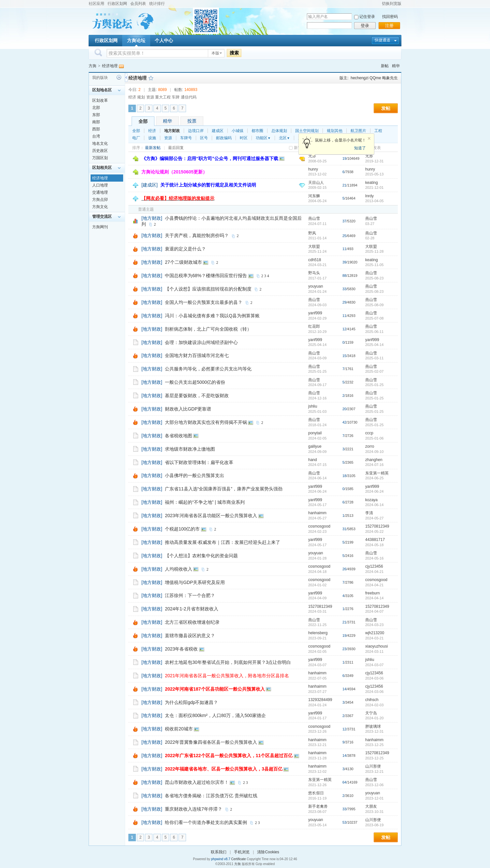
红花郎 (314, 326)
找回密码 (390, 17)
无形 (369, 156)
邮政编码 (224, 138)
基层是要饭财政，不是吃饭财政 (197, 396)
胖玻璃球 (373, 726)
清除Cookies (268, 852)
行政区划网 (117, 4)
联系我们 (219, 852)
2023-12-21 (374, 771)
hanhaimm (317, 513)
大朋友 (371, 806)
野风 (312, 233)
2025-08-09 (374, 305)
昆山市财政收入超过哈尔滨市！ (197, 782)
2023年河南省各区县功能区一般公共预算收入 (211, 516)
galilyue (315, 446)
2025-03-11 (374, 358)
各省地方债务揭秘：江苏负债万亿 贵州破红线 (211, 796)
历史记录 (119, 77)
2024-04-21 (374, 572)
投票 (192, 121)
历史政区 (100, 151)
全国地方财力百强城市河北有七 (197, 355)
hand (313, 460)
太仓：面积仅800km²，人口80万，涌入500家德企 (215, 715)
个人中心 (164, 40)
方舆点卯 (100, 200)
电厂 (136, 138)
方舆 (93, 66)
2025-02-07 (374, 371)
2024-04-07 (374, 611)
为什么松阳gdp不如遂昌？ (191, 702)
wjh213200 (375, 633)
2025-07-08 (374, 318)
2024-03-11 (374, 651)
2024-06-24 (374, 491)
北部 (96, 108)
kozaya (371, 500)
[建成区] (150, 185)
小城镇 (238, 131)
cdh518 (315, 260)
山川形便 (373, 766)
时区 (244, 138)
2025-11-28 (374, 251)
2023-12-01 (374, 798)
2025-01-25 (374, 385)
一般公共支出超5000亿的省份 (195, 382)
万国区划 (100, 158)
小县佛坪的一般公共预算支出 (195, 475)
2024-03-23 (374, 625)
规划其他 (335, 131)
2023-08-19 (374, 825)
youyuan (316, 286)
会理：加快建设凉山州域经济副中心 (201, 342)
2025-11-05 (374, 265)
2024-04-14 (374, 598)
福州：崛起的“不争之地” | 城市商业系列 (205, 502)
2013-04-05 (374, 201)
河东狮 (314, 196)
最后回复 (176, 148)
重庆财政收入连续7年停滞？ (194, 809)
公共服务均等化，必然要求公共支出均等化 (208, 369)
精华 (396, 66)
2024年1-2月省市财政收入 (191, 609)
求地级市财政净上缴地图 (190, 449)
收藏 (151, 78)
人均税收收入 (179, 569)
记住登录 (367, 17)
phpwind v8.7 (221, 859)
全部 (143, 121)
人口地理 (100, 185)
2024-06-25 (374, 478)
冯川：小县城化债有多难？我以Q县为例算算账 (212, 316)
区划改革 (100, 100)
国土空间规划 (307, 131)
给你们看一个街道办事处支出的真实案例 (206, 822)
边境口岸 (196, 131)
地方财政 (172, 131)
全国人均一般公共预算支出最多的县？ (204, 302)
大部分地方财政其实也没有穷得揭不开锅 (206, 422)
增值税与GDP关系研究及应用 (195, 582)
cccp (369, 433)
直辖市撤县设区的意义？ (190, 636)
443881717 (375, 540)
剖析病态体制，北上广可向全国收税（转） (208, 329)
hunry (313, 169)
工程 (378, 131)
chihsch (372, 700)
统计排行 (157, 4)
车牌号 (186, 138)
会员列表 (138, 4)
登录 (365, 26)
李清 (369, 513)
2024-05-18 (374, 545)
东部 (96, 115)
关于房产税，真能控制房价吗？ (197, 235)
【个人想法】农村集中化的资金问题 (201, 556)
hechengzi (360, 78)
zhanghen (374, 460)
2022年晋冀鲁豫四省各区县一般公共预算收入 (211, 742)
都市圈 (257, 131)
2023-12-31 (374, 731)
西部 (96, 129)
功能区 (263, 138)
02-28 (370, 238)
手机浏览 (242, 852)
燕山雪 (314, 218)
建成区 (218, 131)
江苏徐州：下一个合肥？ (190, 595)
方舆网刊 (100, 227)
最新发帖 (153, 148)
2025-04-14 (374, 345)
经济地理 (110, 66)
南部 (96, 122)
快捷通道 (382, 40)
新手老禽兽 (318, 806)
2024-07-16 (374, 465)
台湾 (96, 136)
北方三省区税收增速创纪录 (192, 622)
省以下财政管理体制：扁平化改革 (199, 462)
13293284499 (320, 700)
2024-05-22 (374, 531)
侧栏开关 (126, 77)
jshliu (313, 406)
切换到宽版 (392, 4)
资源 (168, 138)
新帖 (385, 66)
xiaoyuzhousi (376, 646)
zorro (370, 446)
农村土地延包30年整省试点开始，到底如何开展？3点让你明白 (228, 662)
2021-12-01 (374, 187)
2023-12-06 (374, 785)
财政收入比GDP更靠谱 (188, 409)
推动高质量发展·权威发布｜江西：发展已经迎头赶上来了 (223, 542)
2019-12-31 (374, 161)
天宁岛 (371, 713)
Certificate (238, 859)
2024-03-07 (374, 665)
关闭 (369, 139)
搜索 (234, 53)
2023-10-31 (374, 812)
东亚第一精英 (377, 473)
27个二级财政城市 (183, 262)
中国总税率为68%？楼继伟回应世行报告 (206, 276)
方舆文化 (100, 207)
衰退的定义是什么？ (185, 249)
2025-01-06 (374, 438)
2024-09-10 (374, 452)
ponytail (315, 433)
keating (372, 183)
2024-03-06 (374, 678)
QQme (375, 78)
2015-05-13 (374, 174)
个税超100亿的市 (182, 529)
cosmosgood (319, 526)
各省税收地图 (179, 436)
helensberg (318, 633)
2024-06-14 (374, 505)
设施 (152, 138)
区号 (204, 138)
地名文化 (100, 143)
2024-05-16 (374, 558)
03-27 (370, 224)
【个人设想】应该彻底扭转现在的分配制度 (208, 289)
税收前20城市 (179, 729)
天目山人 (316, 183)
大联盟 (314, 247)
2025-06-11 (374, 332)
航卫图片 (358, 131)
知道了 (360, 148)
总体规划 (279, 131)
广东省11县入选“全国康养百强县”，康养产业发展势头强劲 (224, 489)
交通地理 (100, 192)
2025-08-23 (374, 278)
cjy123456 (374, 566)
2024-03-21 (374, 638)
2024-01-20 (374, 718)
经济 (152, 131)
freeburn (373, 593)
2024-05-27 (374, 518)
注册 (389, 26)
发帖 (386, 108)
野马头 (314, 273)
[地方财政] (152, 218)
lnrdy (369, 196)
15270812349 (377, 526)
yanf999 (315, 313)
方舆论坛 (136, 40)
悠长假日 (316, 793)
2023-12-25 (374, 745)
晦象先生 (390, 78)
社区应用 (96, 4)
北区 (284, 138)
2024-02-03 (374, 705)
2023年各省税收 (181, 649)
